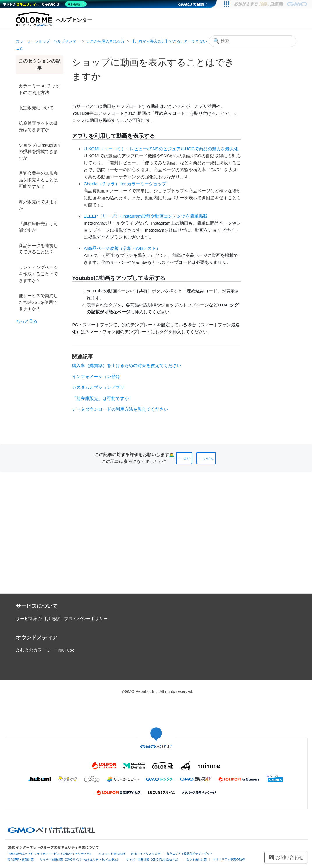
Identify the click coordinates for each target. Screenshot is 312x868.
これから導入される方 (105, 41)
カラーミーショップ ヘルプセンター (48, 41)
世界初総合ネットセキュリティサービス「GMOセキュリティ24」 (50, 854)
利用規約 (53, 619)
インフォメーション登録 (96, 376)
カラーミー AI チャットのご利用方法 (39, 89)
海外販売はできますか (38, 205)
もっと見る (27, 321)
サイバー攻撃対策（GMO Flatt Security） (153, 859)
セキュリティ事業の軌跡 (229, 859)
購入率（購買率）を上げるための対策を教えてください (127, 365)
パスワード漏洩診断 (112, 854)
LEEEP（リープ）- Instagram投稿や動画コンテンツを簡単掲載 (145, 216)
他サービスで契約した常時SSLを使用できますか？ (38, 302)
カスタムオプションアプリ (98, 387)
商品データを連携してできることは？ (38, 249)
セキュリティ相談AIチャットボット (189, 853)
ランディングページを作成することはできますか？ (38, 274)
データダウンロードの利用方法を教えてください (120, 409)
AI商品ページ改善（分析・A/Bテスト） (122, 248)
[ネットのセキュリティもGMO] (45, 4)
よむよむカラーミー (35, 650)
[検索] (253, 41)
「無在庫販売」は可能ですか (38, 227)
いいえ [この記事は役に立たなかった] (209, 458)
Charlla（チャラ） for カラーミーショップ (125, 184)
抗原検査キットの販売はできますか (38, 126)
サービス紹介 (29, 619)
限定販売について (36, 108)
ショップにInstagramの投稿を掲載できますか (39, 151)
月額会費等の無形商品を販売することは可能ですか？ (38, 180)
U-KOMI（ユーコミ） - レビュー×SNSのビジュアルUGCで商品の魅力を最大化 (161, 149)
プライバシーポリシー (86, 619)
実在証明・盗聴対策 (21, 859)
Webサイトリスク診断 (146, 854)
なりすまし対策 (196, 859)
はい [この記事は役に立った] (187, 458)
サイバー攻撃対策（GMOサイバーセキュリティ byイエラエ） (80, 859)
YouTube (66, 650)
